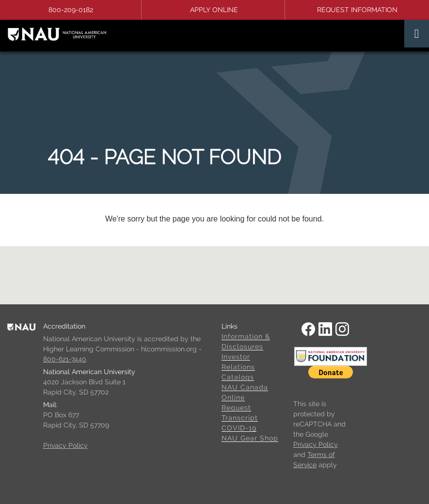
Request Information (357, 10)
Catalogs (238, 377)
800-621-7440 (65, 359)
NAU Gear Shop (250, 438)
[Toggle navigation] (417, 34)
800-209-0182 (71, 10)
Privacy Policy (65, 445)
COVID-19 (239, 428)
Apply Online (214, 10)
